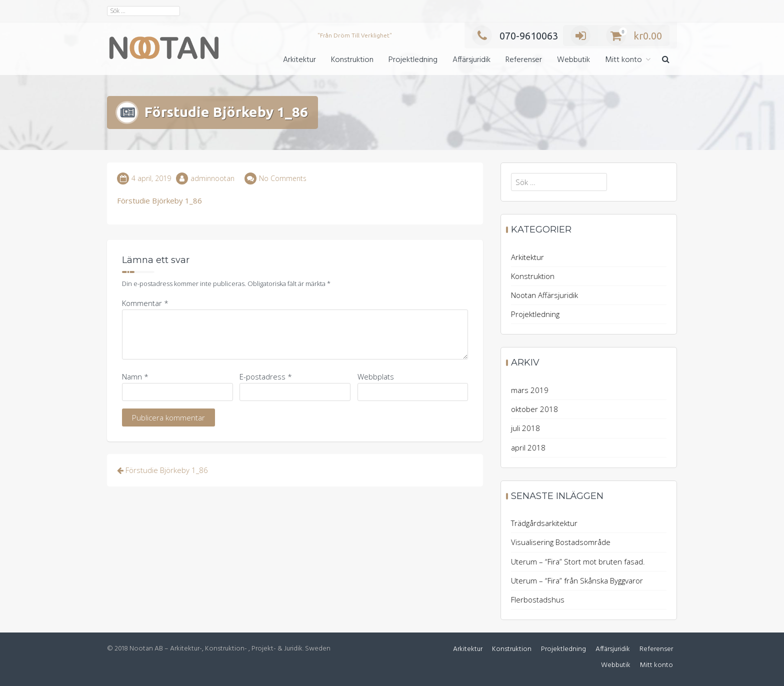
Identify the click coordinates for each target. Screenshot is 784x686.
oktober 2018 (534, 409)
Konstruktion (352, 60)
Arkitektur (299, 60)
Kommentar (145, 303)
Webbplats (376, 376)
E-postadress (266, 376)
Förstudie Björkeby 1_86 (159, 200)
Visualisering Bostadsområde (561, 542)
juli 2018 (525, 428)
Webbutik (573, 60)
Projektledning (413, 60)
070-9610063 (515, 36)
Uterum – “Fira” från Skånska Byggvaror (577, 580)
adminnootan (212, 178)
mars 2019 (530, 390)
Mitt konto (623, 60)
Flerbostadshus (538, 599)
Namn (135, 376)
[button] (666, 60)
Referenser (524, 60)
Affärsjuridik (471, 60)
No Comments (283, 178)
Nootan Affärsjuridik (544, 295)
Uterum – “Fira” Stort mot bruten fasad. (578, 561)
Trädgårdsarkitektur (544, 523)
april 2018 (528, 447)
